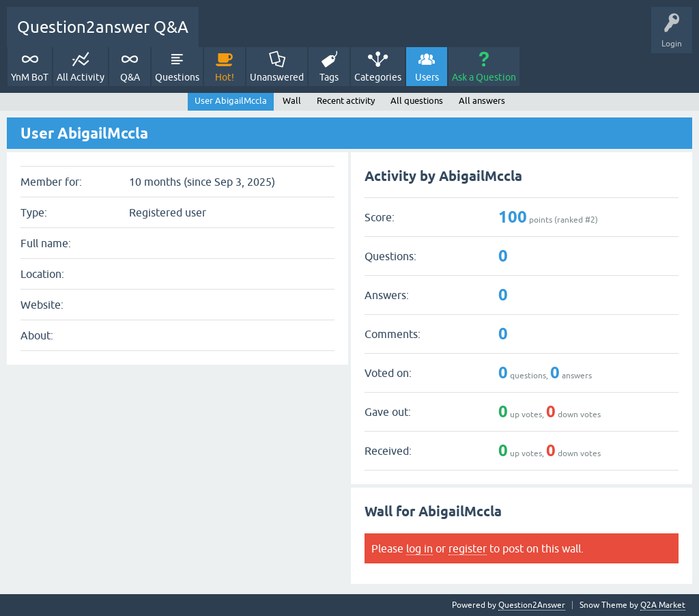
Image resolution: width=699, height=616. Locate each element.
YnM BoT (30, 77)
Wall (292, 101)
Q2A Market (663, 605)
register (468, 548)
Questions (177, 77)
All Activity (81, 77)
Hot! (225, 77)
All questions (417, 101)
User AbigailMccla (231, 101)
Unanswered (277, 77)
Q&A (130, 77)
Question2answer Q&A (103, 27)
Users (427, 77)
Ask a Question (484, 77)
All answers (482, 101)
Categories (378, 77)
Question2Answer (532, 605)
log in (419, 548)
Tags (329, 77)
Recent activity (346, 101)
